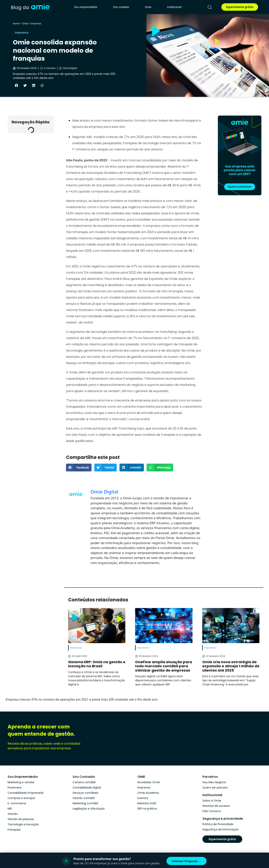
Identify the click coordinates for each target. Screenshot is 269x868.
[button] (16, 86)
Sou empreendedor (86, 7)
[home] (30, 7)
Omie (148, 7)
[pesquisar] (210, 7)
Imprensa (36, 23)
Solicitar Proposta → (187, 861)
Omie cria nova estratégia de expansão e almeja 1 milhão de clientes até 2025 (231, 666)
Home (16, 23)
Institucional (174, 7)
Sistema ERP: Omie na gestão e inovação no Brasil (97, 664)
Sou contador (121, 7)
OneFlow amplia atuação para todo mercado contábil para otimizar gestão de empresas (164, 666)
